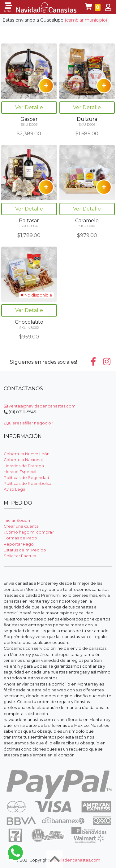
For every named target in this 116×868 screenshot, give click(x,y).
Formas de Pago (20, 538)
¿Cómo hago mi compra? (29, 532)
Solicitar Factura (20, 556)
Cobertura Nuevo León (27, 454)
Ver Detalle (29, 107)
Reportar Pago (19, 544)
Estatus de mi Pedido (25, 550)
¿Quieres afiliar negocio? (28, 423)
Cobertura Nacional (23, 460)
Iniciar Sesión (17, 520)
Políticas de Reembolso (28, 483)
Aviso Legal (15, 489)
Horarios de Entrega (24, 466)
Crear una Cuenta (21, 526)
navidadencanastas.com (76, 860)
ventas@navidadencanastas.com (40, 406)
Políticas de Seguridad (26, 478)
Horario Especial (20, 472)
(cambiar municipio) (86, 20)
